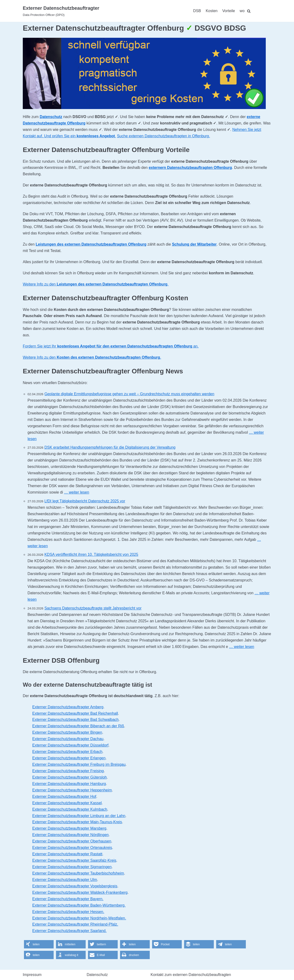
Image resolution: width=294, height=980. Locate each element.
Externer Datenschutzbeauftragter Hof (64, 797)
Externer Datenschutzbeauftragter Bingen (67, 732)
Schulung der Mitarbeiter (194, 244)
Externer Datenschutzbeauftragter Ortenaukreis (72, 848)
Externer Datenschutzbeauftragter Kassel (67, 803)
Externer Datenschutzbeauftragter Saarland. (69, 931)
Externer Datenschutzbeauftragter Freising (68, 771)
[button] (39, 944)
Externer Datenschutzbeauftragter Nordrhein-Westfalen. (79, 918)
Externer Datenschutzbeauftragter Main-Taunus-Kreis (77, 822)
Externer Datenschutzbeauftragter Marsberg (69, 828)
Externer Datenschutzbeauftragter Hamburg (69, 784)
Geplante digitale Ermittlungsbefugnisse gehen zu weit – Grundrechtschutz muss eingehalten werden (129, 394)
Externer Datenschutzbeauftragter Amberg (68, 707)
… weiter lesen (77, 492)
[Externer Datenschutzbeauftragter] (61, 11)
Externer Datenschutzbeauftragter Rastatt (67, 854)
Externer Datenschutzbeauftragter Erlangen (69, 758)
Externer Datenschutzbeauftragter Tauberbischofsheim (78, 873)
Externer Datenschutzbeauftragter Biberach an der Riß (78, 726)
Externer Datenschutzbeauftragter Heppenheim (72, 790)
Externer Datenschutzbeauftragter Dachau (68, 739)
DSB (197, 11)
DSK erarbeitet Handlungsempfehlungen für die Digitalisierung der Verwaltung (110, 447)
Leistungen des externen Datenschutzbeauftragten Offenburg (91, 244)
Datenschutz (51, 117)
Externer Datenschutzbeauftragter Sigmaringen (72, 867)
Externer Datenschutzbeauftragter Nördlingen (70, 835)
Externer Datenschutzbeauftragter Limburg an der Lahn (79, 816)
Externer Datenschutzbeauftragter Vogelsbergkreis (75, 886)
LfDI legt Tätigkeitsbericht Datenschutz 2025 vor (85, 501)
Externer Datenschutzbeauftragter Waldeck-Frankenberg (80, 892)
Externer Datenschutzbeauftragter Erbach (67, 752)
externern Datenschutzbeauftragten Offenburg (190, 168)
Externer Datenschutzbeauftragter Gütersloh (70, 777)
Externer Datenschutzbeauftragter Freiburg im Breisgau (79, 764)
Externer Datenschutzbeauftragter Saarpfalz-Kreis (74, 860)
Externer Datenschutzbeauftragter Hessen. (68, 912)
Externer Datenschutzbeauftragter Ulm (65, 880)
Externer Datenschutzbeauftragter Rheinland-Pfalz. (75, 924)
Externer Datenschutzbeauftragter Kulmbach (70, 809)
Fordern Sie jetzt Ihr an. (111, 346)
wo (242, 11)
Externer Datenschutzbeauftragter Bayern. (68, 899)
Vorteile (229, 11)
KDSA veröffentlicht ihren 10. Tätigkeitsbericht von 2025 (91, 554)
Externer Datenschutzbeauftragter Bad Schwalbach (75, 720)
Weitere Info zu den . (96, 284)
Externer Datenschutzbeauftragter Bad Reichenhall (75, 713)
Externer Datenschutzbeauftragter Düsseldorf (70, 745)
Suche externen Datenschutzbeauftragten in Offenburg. (163, 136)
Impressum (32, 975)
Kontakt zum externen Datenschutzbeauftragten (191, 975)
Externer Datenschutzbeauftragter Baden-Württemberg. (79, 905)
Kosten (212, 11)
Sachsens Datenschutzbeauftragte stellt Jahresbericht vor (93, 608)
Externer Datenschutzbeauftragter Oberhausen (72, 841)
